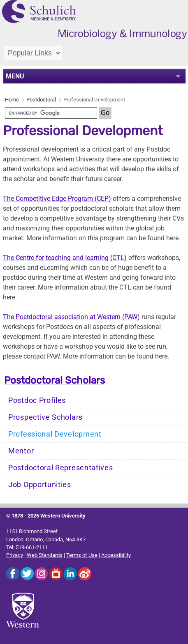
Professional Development (55, 434)
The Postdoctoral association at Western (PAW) (71, 317)
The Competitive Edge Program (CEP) (57, 199)
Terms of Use (82, 555)
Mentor (21, 451)
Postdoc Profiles (37, 400)
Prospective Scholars (45, 417)
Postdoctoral (41, 100)
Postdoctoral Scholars (55, 380)
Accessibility (116, 555)
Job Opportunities (40, 485)
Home (12, 100)
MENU (15, 76)
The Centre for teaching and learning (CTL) (65, 258)
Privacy (15, 555)
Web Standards (45, 555)
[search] (51, 113)
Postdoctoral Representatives (61, 468)
